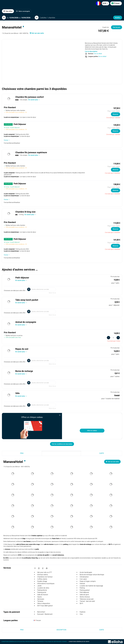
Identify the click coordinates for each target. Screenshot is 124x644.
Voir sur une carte (37, 33)
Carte (102, 453)
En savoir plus (34, 100)
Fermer (7, 140)
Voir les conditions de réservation (62, 444)
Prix (22, 453)
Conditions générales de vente (79, 642)
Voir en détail (98, 54)
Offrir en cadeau (92, 431)
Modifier (118, 18)
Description (61, 453)
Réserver (116, 114)
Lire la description (91, 51)
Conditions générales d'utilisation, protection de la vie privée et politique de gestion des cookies (34, 642)
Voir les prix (117, 27)
